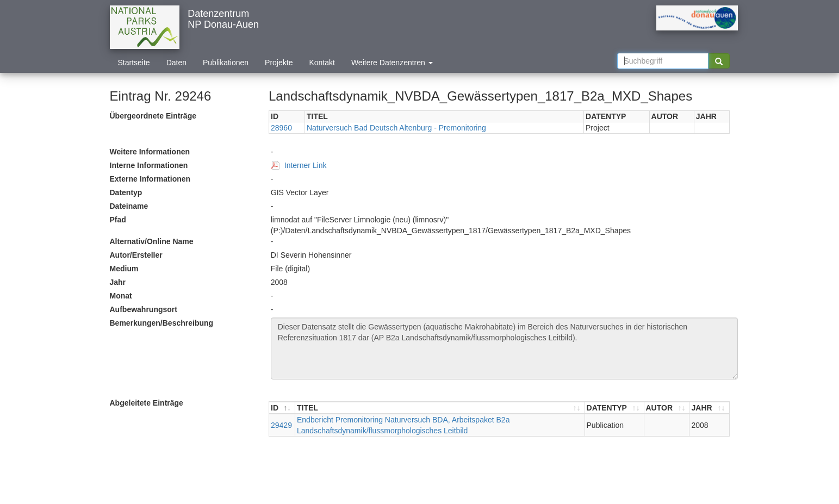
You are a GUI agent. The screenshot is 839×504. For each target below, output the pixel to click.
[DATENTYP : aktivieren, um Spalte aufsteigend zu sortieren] (615, 408)
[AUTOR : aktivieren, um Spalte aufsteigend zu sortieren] (667, 408)
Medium (124, 269)
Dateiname (129, 206)
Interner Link (306, 165)
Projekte (279, 63)
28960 (281, 128)
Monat (121, 296)
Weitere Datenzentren (392, 63)
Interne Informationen (149, 165)
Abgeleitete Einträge (147, 403)
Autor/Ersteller (136, 255)
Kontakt (322, 63)
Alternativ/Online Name (152, 241)
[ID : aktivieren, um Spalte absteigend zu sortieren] (282, 408)
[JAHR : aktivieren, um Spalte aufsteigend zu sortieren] (709, 408)
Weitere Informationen (150, 152)
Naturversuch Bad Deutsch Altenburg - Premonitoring (396, 128)
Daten (176, 63)
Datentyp (126, 192)
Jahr (118, 282)
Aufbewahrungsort (144, 309)
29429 (281, 425)
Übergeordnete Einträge (153, 116)
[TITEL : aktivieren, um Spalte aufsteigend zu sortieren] (440, 408)
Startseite (134, 63)
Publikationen (226, 63)
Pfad (118, 220)
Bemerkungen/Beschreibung (162, 323)
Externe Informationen (150, 179)
